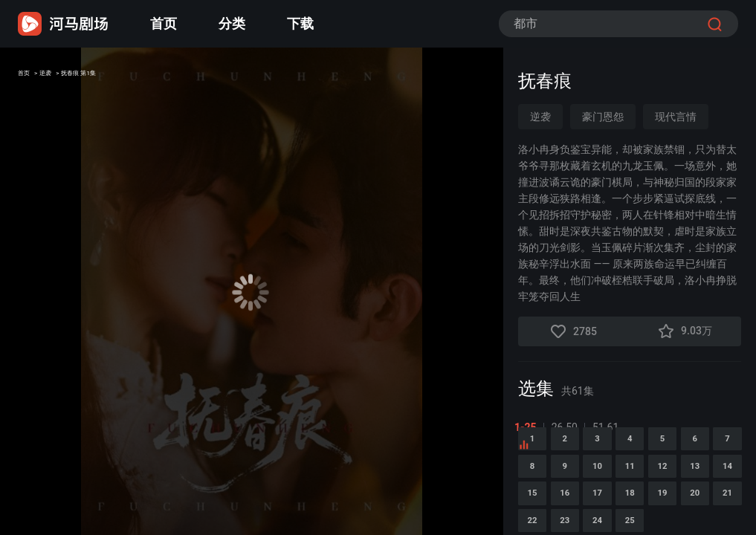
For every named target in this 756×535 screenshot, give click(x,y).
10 (723, 497)
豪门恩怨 (603, 117)
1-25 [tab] (529, 427)
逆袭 (68, 77)
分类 (232, 23)
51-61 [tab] (609, 427)
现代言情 (676, 117)
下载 (300, 23)
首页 (164, 23)
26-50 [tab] (568, 427)
